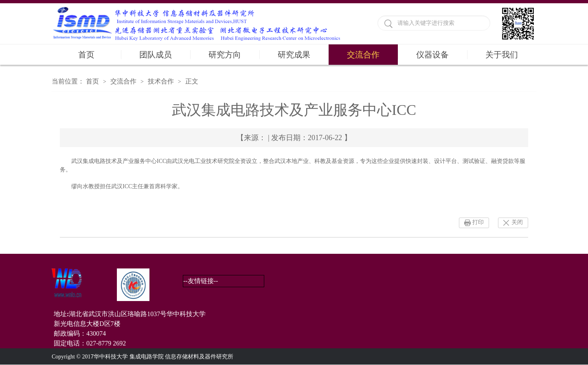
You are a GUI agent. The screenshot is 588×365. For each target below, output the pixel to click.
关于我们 (502, 55)
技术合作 (161, 81)
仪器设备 (432, 55)
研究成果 (294, 55)
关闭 (517, 222)
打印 (478, 222)
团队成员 (156, 55)
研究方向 (225, 55)
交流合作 (363, 55)
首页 (86, 55)
